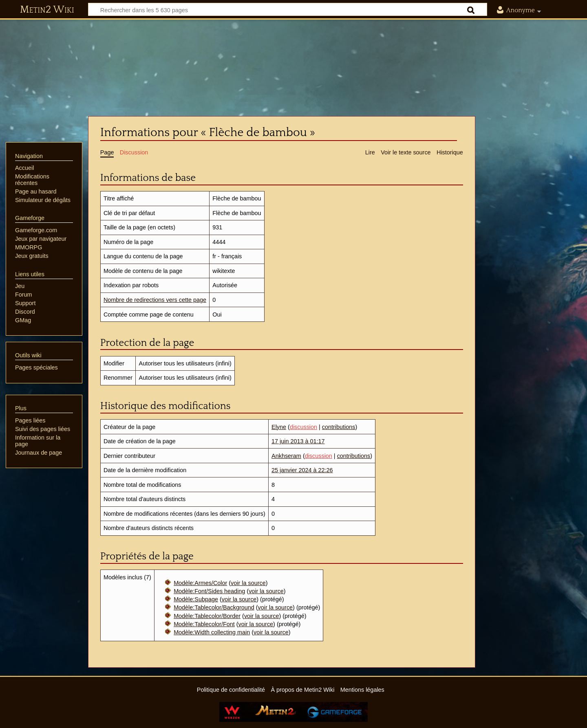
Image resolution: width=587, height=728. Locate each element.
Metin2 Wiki (47, 10)
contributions (339, 427)
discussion (303, 427)
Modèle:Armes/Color (200, 583)
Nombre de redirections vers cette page (155, 300)
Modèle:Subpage (196, 599)
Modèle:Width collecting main (212, 632)
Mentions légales (362, 690)
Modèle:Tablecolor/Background (214, 607)
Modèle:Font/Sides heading (209, 591)
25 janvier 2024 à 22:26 (302, 470)
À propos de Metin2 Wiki (302, 690)
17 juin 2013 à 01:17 (298, 441)
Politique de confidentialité (231, 690)
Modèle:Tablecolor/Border (207, 616)
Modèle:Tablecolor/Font (204, 624)
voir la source (248, 583)
